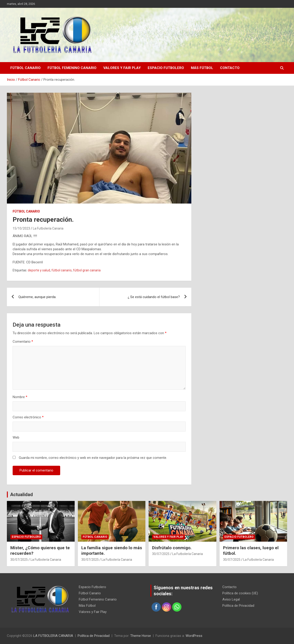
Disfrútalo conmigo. (172, 548)
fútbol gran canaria (87, 270)
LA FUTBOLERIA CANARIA (53, 636)
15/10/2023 (21, 228)
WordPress (194, 636)
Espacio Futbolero (166, 68)
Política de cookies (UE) (240, 593)
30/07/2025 (19, 560)
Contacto (230, 68)
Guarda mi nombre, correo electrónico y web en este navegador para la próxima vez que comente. (93, 458)
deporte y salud (39, 270)
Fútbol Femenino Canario (72, 68)
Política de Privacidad (238, 606)
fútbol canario (62, 270)
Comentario (23, 342)
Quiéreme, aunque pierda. (37, 297)
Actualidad (21, 494)
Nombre (20, 397)
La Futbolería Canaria (48, 228)
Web (16, 437)
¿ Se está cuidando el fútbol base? (154, 297)
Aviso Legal (231, 599)
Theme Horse (141, 636)
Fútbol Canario (25, 68)
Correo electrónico (28, 417)
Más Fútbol (202, 68)
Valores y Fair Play (122, 68)
